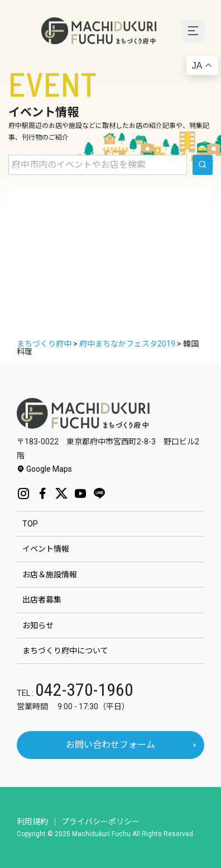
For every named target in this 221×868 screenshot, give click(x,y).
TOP (30, 524)
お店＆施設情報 (50, 575)
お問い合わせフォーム (110, 745)
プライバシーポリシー (100, 822)
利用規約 (32, 822)
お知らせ (38, 625)
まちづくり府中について (65, 651)
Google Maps (44, 469)
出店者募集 (42, 600)
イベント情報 (46, 549)
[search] (203, 165)
